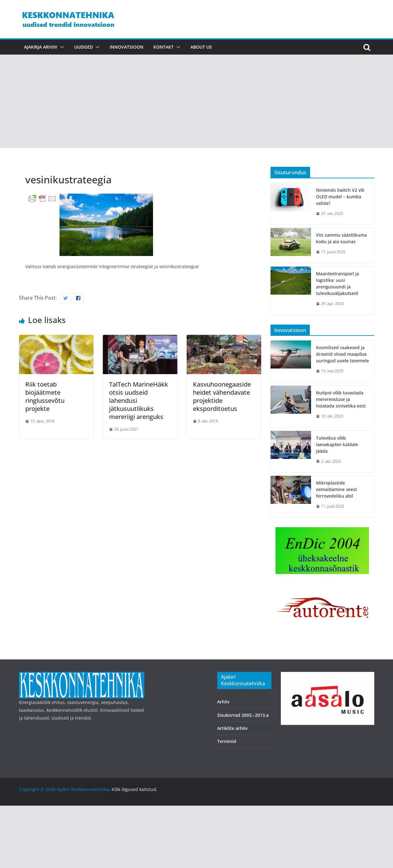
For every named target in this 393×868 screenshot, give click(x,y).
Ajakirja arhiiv (41, 47)
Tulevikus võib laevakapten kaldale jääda (337, 444)
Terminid (227, 741)
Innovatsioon (127, 47)
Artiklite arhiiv (232, 728)
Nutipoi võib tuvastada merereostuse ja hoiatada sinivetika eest (341, 399)
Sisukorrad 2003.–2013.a (243, 715)
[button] (61, 47)
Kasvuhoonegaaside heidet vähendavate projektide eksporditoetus (222, 396)
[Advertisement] (197, 101)
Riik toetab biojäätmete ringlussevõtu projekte (45, 396)
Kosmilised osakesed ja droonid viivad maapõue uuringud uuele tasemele (343, 354)
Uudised (84, 47)
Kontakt (163, 47)
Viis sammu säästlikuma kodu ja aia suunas (341, 238)
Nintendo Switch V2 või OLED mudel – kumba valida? (340, 197)
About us (201, 47)
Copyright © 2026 (38, 789)
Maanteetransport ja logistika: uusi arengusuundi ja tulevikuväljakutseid (338, 283)
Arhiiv (223, 702)
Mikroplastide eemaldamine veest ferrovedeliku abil (336, 489)
